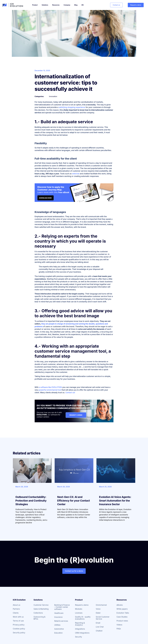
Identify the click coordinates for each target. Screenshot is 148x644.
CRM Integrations (82, 633)
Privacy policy (19, 625)
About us (17, 605)
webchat (76, 174)
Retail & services (61, 621)
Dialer (98, 613)
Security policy (19, 633)
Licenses (79, 613)
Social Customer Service (103, 618)
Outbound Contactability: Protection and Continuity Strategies (31, 501)
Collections (38, 613)
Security (78, 637)
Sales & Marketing (41, 609)
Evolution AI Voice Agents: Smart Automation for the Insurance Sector (115, 501)
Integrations (80, 629)
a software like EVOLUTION (50, 387)
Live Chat (100, 627)
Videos (119, 625)
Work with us (18, 617)
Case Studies (122, 617)
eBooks (120, 605)
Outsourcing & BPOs (39, 618)
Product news (122, 621)
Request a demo (82, 605)
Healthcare (59, 613)
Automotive (59, 629)
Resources (56, 5)
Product (35, 5)
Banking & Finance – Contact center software (62, 607)
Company (67, 5)
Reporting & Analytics (80, 624)
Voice (98, 609)
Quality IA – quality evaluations (83, 618)
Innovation (53, 96)
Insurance (58, 617)
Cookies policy (19, 629)
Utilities (57, 625)
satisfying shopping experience (72, 107)
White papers (122, 609)
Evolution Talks (123, 613)
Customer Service (41, 605)
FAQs (119, 629)
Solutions (45, 5)
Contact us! (70, 393)
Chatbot (99, 631)
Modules (79, 609)
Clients (16, 613)
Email (98, 623)
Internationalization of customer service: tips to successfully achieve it (66, 83)
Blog (76, 5)
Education (58, 633)
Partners (16, 609)
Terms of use (18, 621)
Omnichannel (101, 605)
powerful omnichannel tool (50, 390)
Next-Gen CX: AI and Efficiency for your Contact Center (74, 501)
